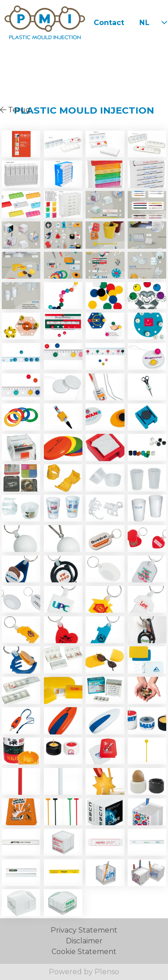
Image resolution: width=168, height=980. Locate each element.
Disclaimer (84, 941)
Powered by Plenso (84, 972)
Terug (15, 110)
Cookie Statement (84, 952)
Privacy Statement (84, 930)
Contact (109, 23)
